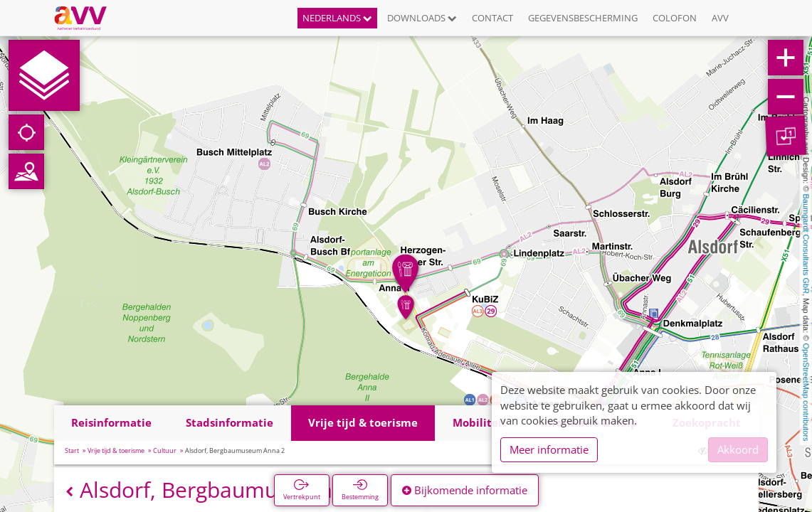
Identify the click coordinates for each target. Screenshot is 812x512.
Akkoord (738, 449)
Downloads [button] (422, 18)
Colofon (675, 18)
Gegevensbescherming (583, 18)
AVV (720, 18)
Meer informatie (549, 449)
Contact (492, 18)
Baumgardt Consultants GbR (806, 244)
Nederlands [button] (337, 18)
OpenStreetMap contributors (806, 392)
